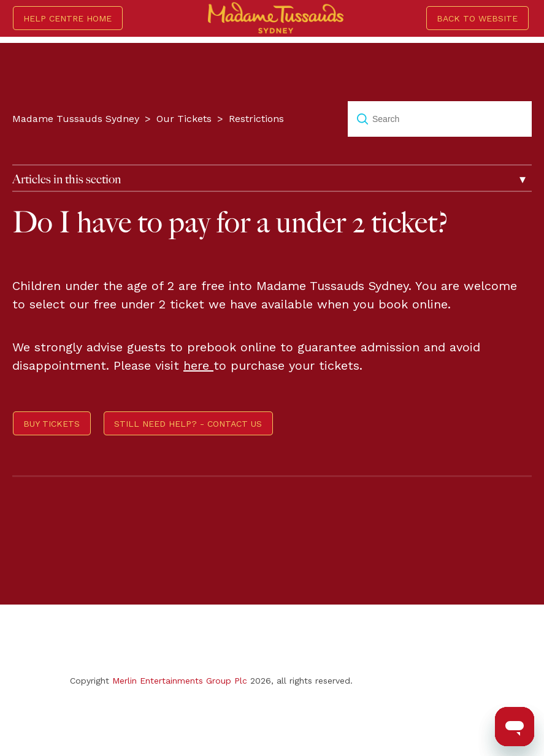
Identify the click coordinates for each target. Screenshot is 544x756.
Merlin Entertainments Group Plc (180, 681)
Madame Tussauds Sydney (76, 119)
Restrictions (256, 119)
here (198, 365)
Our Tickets (184, 119)
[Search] (440, 119)
